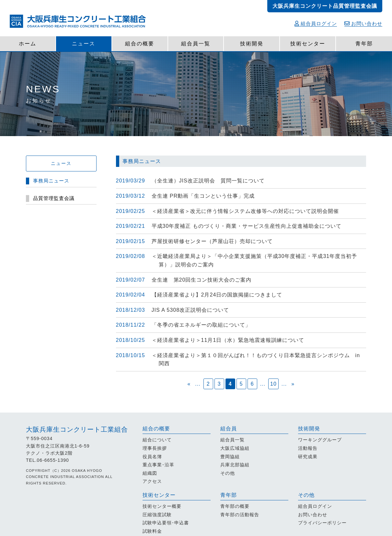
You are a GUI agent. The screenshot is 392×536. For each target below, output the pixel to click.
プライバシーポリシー (322, 523)
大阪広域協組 (235, 448)
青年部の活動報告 (240, 515)
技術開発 (252, 44)
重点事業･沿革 (158, 465)
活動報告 (308, 448)
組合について (157, 440)
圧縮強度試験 (157, 515)
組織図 (150, 473)
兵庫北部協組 (235, 465)
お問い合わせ (363, 23)
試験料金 (152, 531)
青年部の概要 (235, 506)
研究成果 (308, 457)
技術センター (308, 44)
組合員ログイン (316, 23)
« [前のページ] (189, 384)
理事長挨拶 (155, 448)
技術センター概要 (162, 506)
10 (273, 384)
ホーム (28, 44)
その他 (228, 473)
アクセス (152, 481)
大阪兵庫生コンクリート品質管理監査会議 (325, 6)
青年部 (364, 44)
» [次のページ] (293, 384)
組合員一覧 (196, 44)
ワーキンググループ (320, 440)
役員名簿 (152, 457)
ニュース (84, 44)
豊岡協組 (230, 457)
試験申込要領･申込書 (166, 523)
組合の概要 (140, 44)
